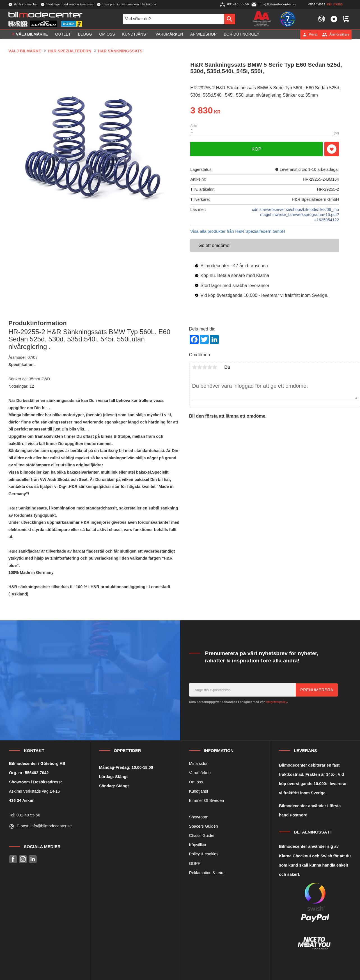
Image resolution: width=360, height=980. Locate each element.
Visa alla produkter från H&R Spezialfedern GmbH (238, 231)
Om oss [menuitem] (107, 34)
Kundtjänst (199, 791)
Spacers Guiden (204, 826)
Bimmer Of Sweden (207, 800)
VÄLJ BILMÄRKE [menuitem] (32, 34)
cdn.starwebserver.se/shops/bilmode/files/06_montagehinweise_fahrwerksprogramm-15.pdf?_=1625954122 (295, 215)
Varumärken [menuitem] (169, 34)
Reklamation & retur (207, 873)
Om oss (196, 782)
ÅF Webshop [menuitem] (203, 34)
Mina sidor (198, 763)
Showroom (199, 817)
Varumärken (200, 773)
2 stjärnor (200, 367)
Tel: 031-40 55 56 (25, 815)
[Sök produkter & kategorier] (174, 19)
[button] (334, 19)
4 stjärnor (210, 367)
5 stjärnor (215, 367)
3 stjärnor (205, 367)
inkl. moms (335, 4)
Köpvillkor (198, 845)
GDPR (195, 863)
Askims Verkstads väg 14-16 (35, 791)
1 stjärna (195, 367)
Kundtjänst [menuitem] (135, 34)
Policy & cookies (204, 854)
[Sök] (230, 19)
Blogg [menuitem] (85, 34)
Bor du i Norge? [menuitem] (241, 34)
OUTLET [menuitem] (63, 34)
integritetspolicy (276, 702)
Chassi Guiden (202, 835)
